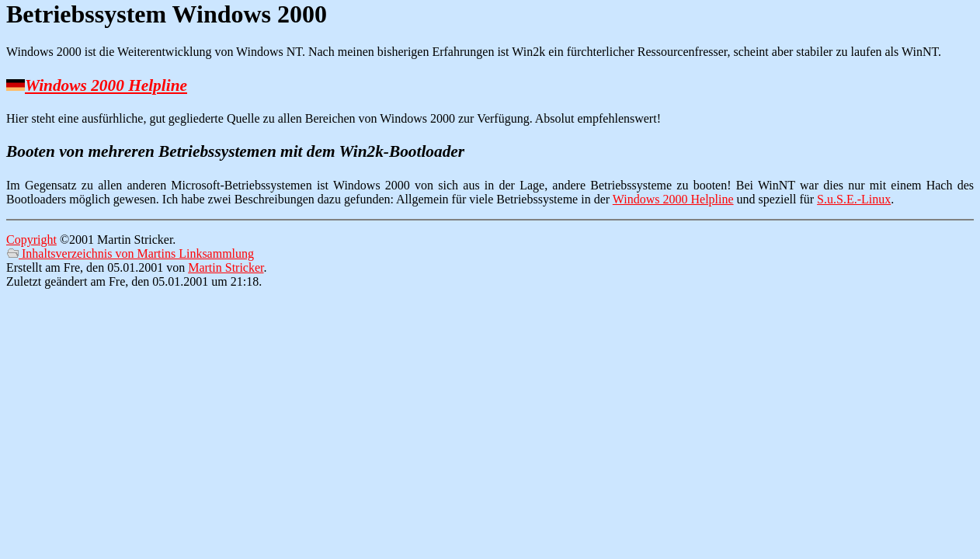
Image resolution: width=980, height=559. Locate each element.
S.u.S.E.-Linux (854, 199)
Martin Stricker (226, 267)
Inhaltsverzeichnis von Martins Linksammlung (130, 253)
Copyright (31, 240)
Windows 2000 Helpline (106, 85)
